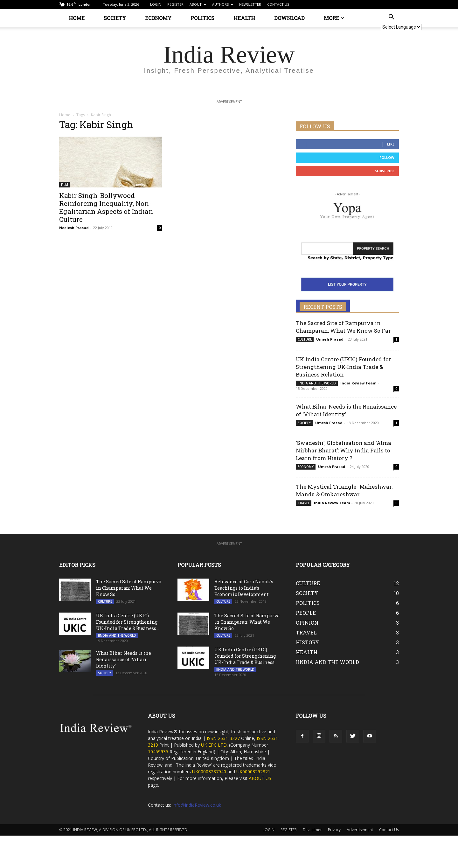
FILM (65, 185)
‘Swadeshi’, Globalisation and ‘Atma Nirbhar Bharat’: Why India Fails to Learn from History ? (343, 450)
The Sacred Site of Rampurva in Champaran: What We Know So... (129, 588)
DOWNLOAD (289, 18)
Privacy (334, 830)
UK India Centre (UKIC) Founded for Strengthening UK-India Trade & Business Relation (343, 367)
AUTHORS (223, 4)
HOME (77, 18)
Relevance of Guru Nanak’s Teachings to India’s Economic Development (244, 588)
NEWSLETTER (250, 4)
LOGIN (156, 4)
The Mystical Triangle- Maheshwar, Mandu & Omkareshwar (344, 490)
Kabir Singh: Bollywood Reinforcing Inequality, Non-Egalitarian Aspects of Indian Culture (106, 207)
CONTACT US (278, 4)
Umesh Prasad (330, 339)
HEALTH (244, 18)
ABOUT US (260, 778)
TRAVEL (304, 503)
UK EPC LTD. (214, 745)
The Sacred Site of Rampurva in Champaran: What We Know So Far (343, 327)
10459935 (158, 752)
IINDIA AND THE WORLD (317, 383)
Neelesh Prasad (74, 228)
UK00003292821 (253, 772)
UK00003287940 (209, 772)
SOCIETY (115, 18)
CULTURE (305, 339)
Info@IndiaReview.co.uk (197, 805)
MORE (334, 18)
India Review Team (358, 383)
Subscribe (385, 171)
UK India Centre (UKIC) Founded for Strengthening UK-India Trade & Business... (128, 622)
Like (391, 144)
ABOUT (198, 4)
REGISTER (175, 4)
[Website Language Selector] (401, 27)
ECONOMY (158, 18)
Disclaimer (312, 830)
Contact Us (389, 830)
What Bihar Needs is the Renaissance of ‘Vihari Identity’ (124, 659)
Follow (387, 157)
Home (65, 115)
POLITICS (202, 18)
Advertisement (360, 830)
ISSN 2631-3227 (224, 738)
